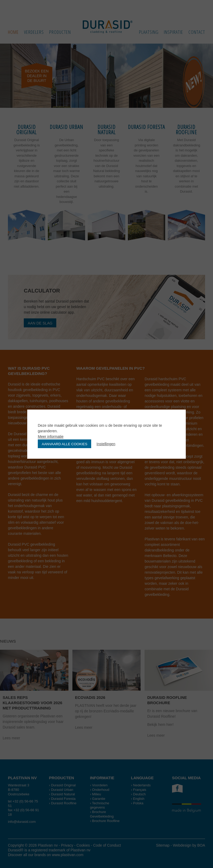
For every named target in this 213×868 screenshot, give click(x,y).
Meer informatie (51, 437)
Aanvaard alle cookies (64, 444)
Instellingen (106, 444)
